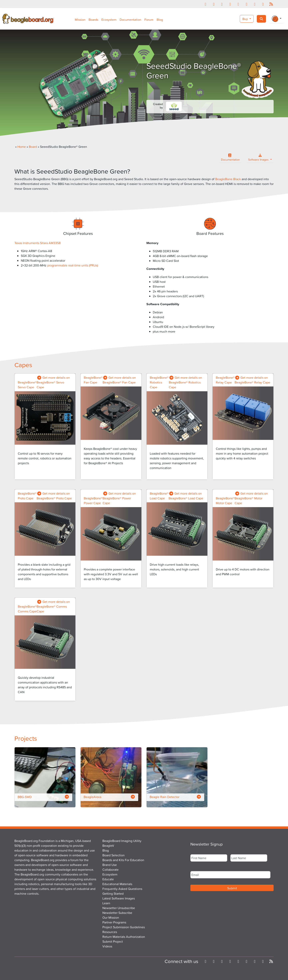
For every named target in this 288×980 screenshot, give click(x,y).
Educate (108, 879)
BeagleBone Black (228, 179)
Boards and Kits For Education (123, 860)
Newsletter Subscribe (117, 913)
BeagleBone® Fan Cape (93, 380)
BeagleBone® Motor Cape (225, 501)
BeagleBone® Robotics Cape (159, 382)
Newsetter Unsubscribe (119, 908)
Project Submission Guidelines (124, 927)
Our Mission (111, 917)
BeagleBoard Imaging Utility (122, 841)
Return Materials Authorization (124, 937)
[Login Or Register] (277, 19)
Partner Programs (114, 922)
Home (22, 147)
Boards (93, 20)
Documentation (130, 20)
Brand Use (110, 865)
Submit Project (113, 941)
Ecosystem (109, 20)
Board (33, 147)
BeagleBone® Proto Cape (27, 496)
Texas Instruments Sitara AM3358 (37, 243)
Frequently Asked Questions (122, 889)
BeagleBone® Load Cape (159, 496)
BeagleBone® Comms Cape (27, 609)
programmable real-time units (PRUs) (73, 265)
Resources (110, 932)
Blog (160, 20)
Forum (149, 20)
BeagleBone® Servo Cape (27, 385)
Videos (107, 946)
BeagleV (108, 846)
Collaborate (110, 870)
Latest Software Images (119, 898)
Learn (106, 903)
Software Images (259, 158)
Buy (245, 19)
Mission (80, 20)
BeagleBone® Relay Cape (225, 380)
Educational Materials (117, 884)
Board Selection (113, 855)
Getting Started (113, 894)
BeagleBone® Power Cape (93, 501)
